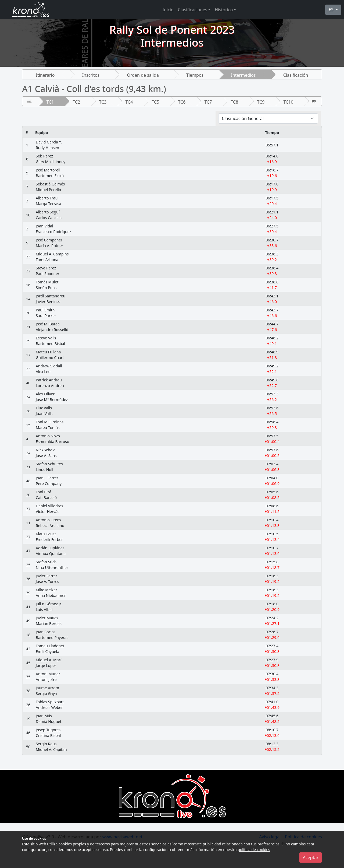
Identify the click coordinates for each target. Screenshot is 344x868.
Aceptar (311, 858)
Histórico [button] (224, 10)
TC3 (103, 102)
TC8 (234, 102)
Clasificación (296, 75)
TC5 (156, 102)
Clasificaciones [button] (193, 10)
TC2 (77, 102)
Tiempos (195, 75)
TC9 (261, 102)
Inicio (168, 10)
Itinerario (45, 75)
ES (332, 10)
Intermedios (243, 75)
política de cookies (254, 850)
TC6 (182, 102)
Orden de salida (143, 75)
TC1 (50, 102)
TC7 (208, 102)
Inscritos (91, 75)
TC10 (288, 102)
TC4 (129, 102)
